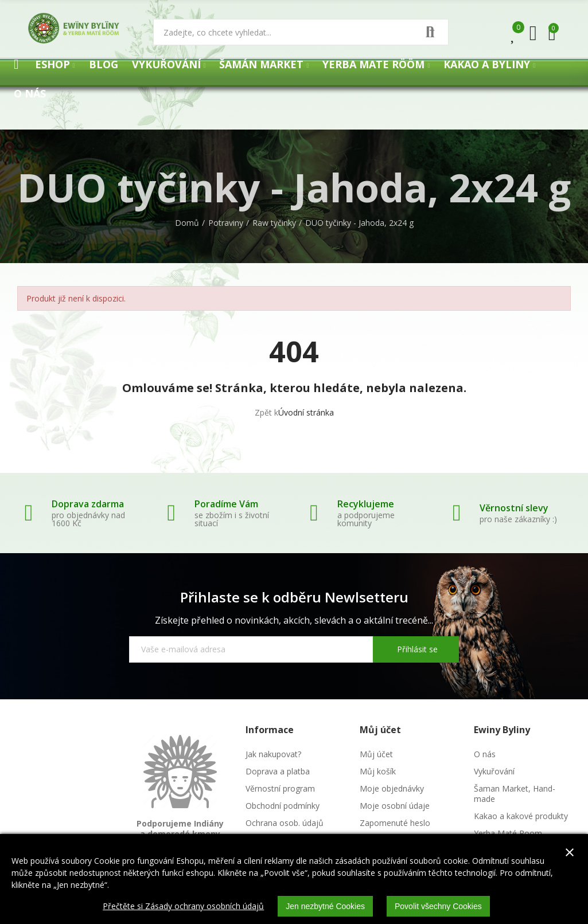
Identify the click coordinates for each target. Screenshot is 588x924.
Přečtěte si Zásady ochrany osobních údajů (183, 906)
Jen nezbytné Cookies (325, 906)
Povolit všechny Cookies (438, 906)
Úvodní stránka (306, 412)
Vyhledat (430, 32)
